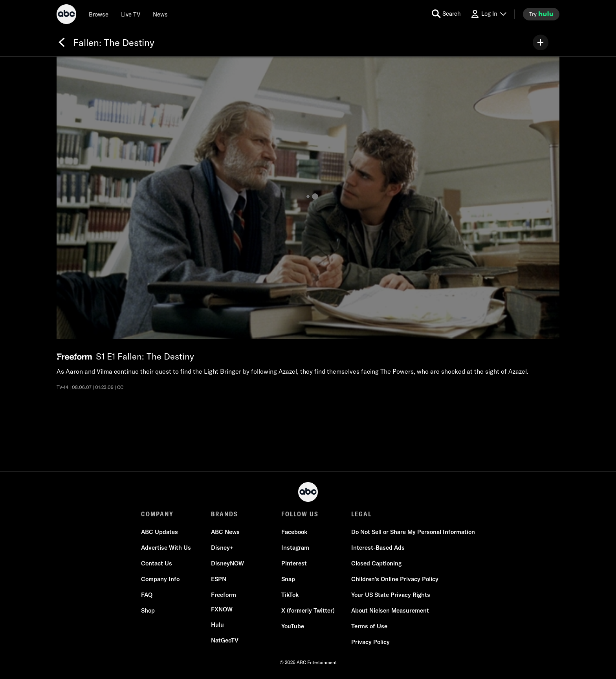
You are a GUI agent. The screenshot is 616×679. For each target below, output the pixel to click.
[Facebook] (294, 532)
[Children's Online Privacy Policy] (395, 579)
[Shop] (148, 611)
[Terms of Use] (369, 626)
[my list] (541, 42)
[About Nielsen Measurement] (390, 611)
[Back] (62, 42)
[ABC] (66, 15)
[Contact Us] (157, 563)
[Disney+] (222, 548)
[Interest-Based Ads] (378, 548)
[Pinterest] (294, 563)
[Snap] (288, 579)
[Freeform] (224, 595)
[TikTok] (290, 595)
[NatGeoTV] (225, 640)
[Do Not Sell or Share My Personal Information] (413, 532)
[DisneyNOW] (227, 563)
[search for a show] (446, 14)
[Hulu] (217, 625)
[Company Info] (160, 579)
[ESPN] (219, 579)
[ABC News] (225, 532)
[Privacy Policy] (370, 642)
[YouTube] (293, 626)
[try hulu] (541, 14)
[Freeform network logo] (74, 357)
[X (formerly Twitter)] (308, 611)
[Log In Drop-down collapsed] (488, 14)
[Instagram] (295, 548)
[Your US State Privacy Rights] (391, 595)
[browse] (99, 14)
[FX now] (222, 609)
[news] (160, 14)
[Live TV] (131, 14)
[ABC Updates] (159, 532)
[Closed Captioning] (376, 563)
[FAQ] (147, 595)
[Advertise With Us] (166, 548)
